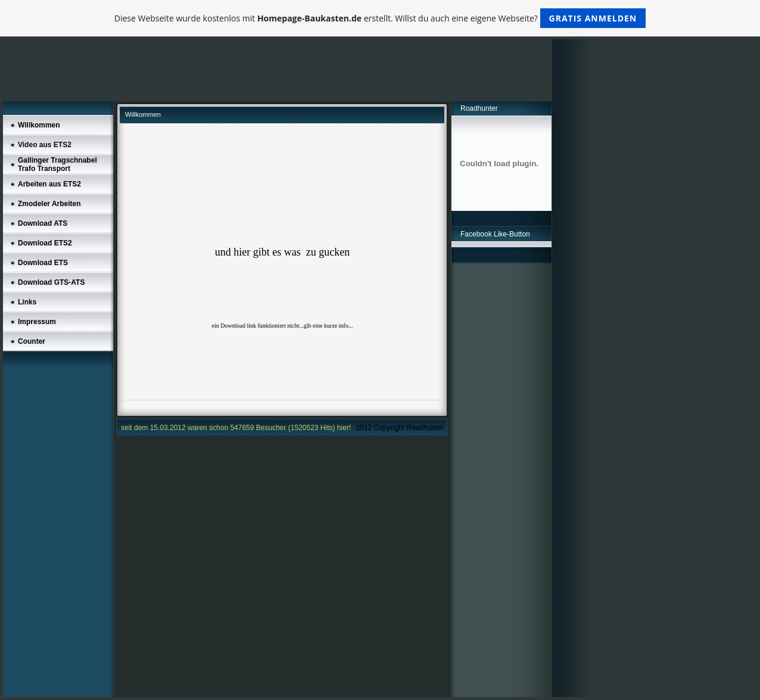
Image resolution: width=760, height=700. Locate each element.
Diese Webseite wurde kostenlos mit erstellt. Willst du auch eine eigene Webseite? (380, 18)
